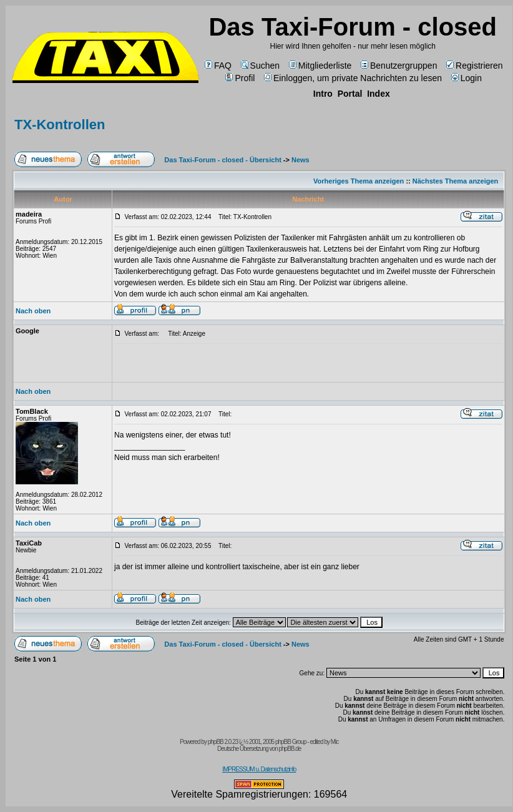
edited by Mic (324, 742)
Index (379, 94)
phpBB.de (290, 749)
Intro (323, 94)
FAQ (218, 66)
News (300, 160)
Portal (350, 94)
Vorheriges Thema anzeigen (359, 181)
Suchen (260, 66)
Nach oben (33, 311)
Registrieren (474, 66)
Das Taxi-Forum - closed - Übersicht (222, 160)
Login (467, 78)
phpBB (216, 742)
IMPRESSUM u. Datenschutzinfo (259, 769)
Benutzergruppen (399, 66)
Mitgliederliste (320, 66)
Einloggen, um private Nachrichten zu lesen (353, 78)
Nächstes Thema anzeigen (456, 181)
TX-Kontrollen (60, 125)
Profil (240, 78)
